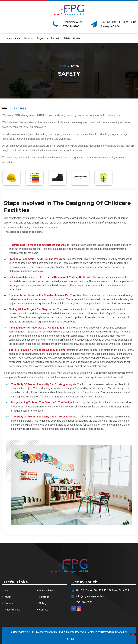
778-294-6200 (71, 26)
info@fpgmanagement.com (91, 596)
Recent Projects (48, 591)
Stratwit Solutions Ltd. (114, 632)
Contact (77, 38)
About (18, 38)
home (63, 66)
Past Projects (12, 610)
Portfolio (56, 38)
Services (29, 38)
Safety (67, 38)
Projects (41, 38)
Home (9, 38)
